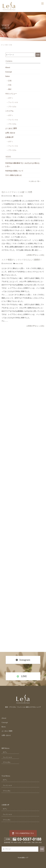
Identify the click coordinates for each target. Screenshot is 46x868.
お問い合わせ (10, 133)
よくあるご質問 (11, 128)
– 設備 (9, 81)
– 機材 (9, 89)
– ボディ (10, 98)
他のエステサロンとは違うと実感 (17, 192)
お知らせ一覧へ (35, 181)
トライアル (9, 111)
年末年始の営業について (14, 171)
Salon (8, 76)
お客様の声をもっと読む (35, 255)
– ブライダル (12, 107)
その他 (21, 196)
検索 (38, 55)
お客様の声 (9, 137)
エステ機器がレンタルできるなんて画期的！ (22, 260)
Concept (9, 72)
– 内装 (9, 85)
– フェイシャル (12, 102)
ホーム (3, 45)
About (8, 67)
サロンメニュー (11, 94)
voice (6, 45)
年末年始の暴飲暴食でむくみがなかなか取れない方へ (22, 165)
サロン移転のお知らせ (13, 175)
